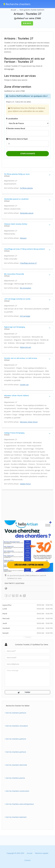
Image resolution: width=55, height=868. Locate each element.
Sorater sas (24, 385)
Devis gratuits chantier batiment (32, 10)
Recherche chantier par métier (18, 706)
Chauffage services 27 (28, 263)
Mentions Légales (42, 853)
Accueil (13, 10)
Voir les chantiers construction (17, 791)
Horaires (28, 637)
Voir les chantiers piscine (15, 778)
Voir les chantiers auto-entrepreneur (19, 804)
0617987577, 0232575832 (15, 583)
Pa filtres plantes (26, 188)
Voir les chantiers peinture (15, 713)
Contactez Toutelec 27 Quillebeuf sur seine (32, 645)
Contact (28, 860)
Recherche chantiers (17, 4)
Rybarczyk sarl (26, 347)
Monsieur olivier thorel (29, 422)
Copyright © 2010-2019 (15, 853)
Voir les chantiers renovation (16, 726)
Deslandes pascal (27, 213)
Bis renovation (26, 288)
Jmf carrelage (25, 316)
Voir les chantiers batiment (16, 817)
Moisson (23, 238)
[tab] (27, 175)
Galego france (25, 484)
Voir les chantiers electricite (16, 765)
